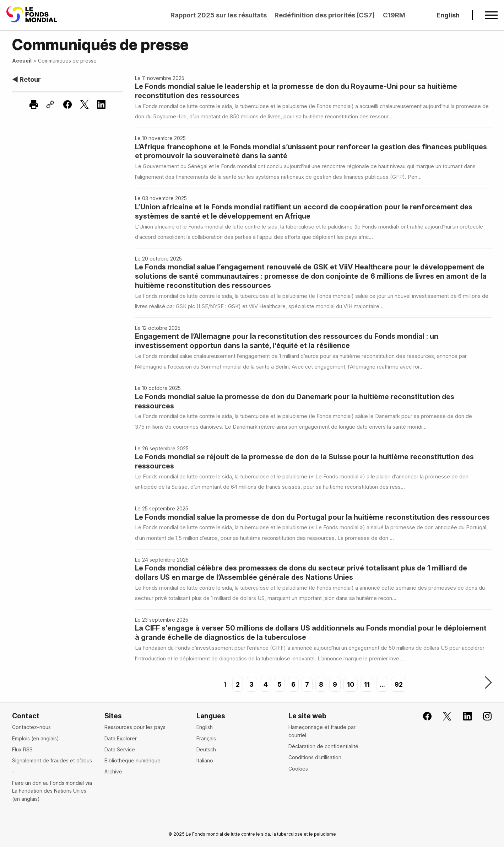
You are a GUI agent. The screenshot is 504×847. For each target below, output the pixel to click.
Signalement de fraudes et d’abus (52, 760)
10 (351, 684)
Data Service (120, 749)
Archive (113, 771)
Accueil (22, 61)
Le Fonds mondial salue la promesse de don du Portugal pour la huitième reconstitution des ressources (312, 517)
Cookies (298, 769)
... (382, 684)
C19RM (394, 15)
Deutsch (206, 749)
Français (206, 738)
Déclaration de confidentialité (323, 746)
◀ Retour (26, 79)
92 (399, 684)
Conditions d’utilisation (315, 757)
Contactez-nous (31, 727)
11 (367, 684)
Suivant (488, 683)
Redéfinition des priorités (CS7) (325, 15)
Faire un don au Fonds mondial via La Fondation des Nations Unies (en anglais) (52, 791)
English (448, 15)
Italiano (205, 760)
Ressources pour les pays (135, 727)
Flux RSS (22, 749)
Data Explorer (121, 738)
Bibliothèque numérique (132, 760)
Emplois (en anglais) (36, 738)
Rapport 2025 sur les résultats (219, 15)
